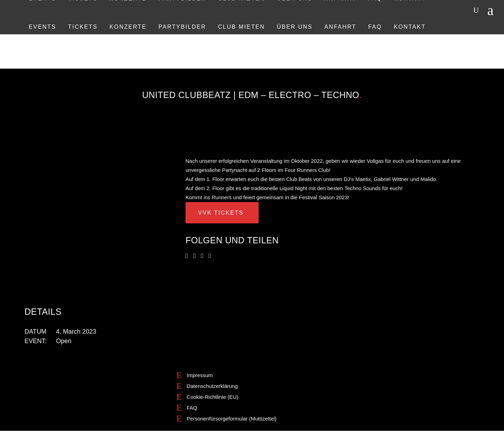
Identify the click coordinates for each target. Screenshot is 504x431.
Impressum (199, 375)
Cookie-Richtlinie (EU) (212, 397)
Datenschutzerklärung (212, 386)
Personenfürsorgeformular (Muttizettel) (232, 419)
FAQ (192, 408)
